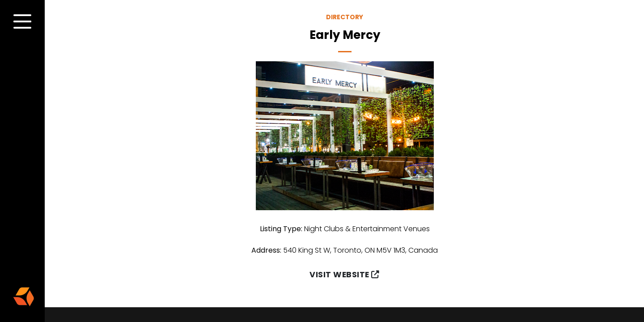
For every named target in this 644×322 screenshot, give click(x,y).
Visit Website (344, 275)
